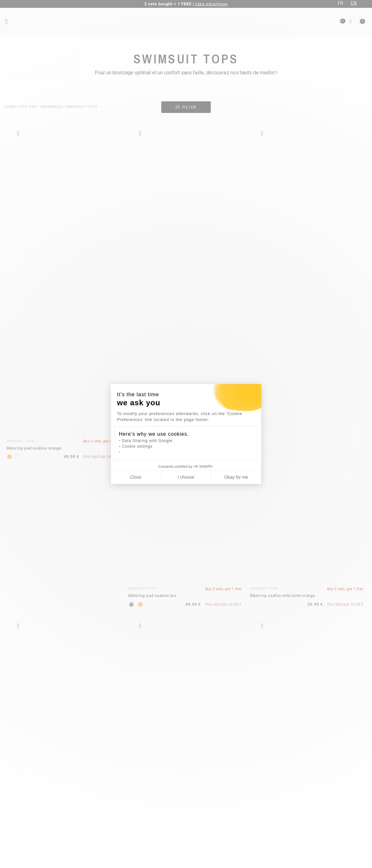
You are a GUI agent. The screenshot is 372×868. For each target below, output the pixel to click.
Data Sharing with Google (147, 441)
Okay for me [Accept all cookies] (236, 477)
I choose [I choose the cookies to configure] (186, 477)
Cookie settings (137, 446)
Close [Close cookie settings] (136, 477)
